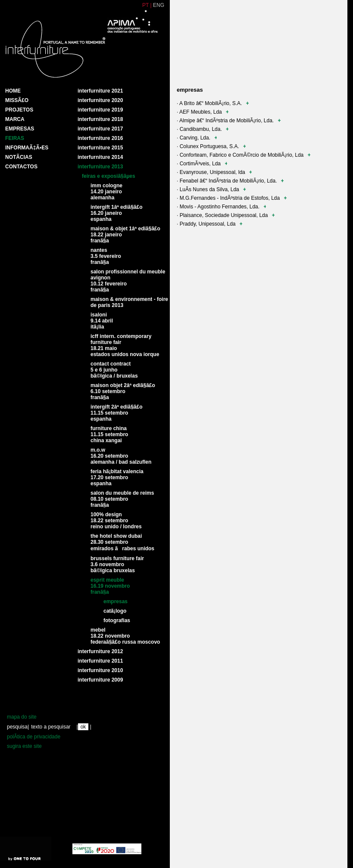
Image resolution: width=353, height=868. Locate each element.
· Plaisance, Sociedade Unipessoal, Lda (226, 215)
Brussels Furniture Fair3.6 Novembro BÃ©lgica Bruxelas (117, 564)
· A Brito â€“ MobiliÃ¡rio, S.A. (213, 103)
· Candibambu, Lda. (203, 129)
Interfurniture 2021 (100, 91)
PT (145, 5)
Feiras (15, 138)
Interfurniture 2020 (100, 100)
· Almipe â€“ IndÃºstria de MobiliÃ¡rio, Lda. (229, 121)
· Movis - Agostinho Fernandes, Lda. (221, 207)
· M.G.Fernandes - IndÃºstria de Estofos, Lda (232, 198)
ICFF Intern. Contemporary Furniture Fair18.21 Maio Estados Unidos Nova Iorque (125, 345)
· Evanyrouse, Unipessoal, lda (214, 172)
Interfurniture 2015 (100, 148)
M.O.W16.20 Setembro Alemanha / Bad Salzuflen (121, 456)
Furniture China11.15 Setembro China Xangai (109, 434)
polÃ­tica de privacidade (34, 737)
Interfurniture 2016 (100, 138)
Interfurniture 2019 (100, 110)
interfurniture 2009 (100, 680)
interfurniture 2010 (100, 670)
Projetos (19, 110)
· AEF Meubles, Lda (203, 112)
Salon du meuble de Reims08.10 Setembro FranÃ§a (122, 499)
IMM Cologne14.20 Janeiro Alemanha (106, 192)
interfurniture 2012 (100, 651)
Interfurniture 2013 (100, 167)
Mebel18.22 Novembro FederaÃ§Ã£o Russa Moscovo (125, 636)
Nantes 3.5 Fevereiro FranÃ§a (106, 256)
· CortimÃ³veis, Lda (202, 164)
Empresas (20, 129)
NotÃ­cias (19, 157)
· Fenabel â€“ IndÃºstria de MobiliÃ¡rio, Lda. (230, 181)
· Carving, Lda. (197, 138)
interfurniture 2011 (100, 661)
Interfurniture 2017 (100, 129)
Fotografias (117, 620)
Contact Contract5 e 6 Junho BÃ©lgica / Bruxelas (114, 370)
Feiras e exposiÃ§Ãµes (109, 176)
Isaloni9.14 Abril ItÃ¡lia (102, 321)
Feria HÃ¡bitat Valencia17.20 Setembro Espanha (117, 477)
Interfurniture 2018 (100, 119)
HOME (13, 91)
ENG (159, 5)
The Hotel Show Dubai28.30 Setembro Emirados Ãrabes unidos (122, 542)
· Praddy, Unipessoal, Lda (209, 224)
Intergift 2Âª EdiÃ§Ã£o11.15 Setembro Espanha (116, 413)
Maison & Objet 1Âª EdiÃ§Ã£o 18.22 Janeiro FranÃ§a (125, 235)
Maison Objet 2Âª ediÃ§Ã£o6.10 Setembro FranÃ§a (123, 391)
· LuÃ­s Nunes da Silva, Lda (211, 189)
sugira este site (24, 746)
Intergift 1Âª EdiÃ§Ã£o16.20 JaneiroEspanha (116, 213)
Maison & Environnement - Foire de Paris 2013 (129, 302)
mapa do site (22, 717)
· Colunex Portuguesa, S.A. (211, 146)
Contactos (21, 167)
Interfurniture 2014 (100, 157)
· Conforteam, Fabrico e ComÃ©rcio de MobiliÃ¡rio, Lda (244, 155)
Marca (15, 119)
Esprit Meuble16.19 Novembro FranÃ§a (110, 586)
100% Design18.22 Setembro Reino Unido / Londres (116, 521)
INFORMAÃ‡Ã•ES (27, 148)
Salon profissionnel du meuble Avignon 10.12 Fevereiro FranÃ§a (128, 281)
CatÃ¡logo (115, 611)
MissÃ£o (17, 100)
